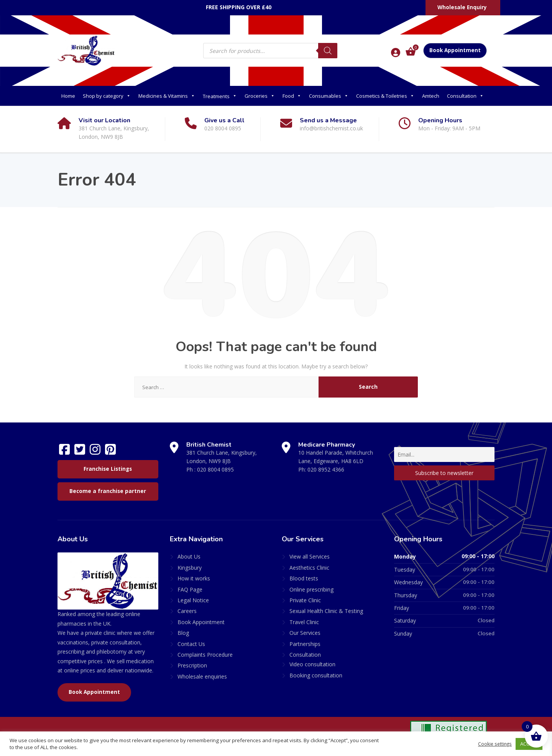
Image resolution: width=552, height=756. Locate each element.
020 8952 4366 (326, 469)
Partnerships (305, 644)
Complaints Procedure (205, 655)
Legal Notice (193, 600)
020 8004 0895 (215, 469)
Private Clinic (305, 600)
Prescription (192, 665)
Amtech (431, 96)
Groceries (260, 96)
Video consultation (312, 664)
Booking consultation (316, 675)
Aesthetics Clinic (309, 568)
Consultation (465, 96)
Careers (187, 611)
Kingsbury (190, 568)
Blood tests (304, 578)
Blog (183, 633)
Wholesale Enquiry (462, 7)
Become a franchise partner (108, 491)
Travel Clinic (304, 622)
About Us (189, 556)
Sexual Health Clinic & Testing (326, 611)
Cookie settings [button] (494, 744)
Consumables (329, 96)
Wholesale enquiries (202, 676)
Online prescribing (311, 589)
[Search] (328, 51)
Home (68, 96)
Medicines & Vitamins (167, 96)
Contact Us (191, 644)
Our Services (305, 633)
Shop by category (107, 96)
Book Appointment (455, 50)
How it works (194, 578)
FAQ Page (190, 589)
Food (292, 96)
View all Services (310, 556)
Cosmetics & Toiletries (385, 96)
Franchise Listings (108, 469)
